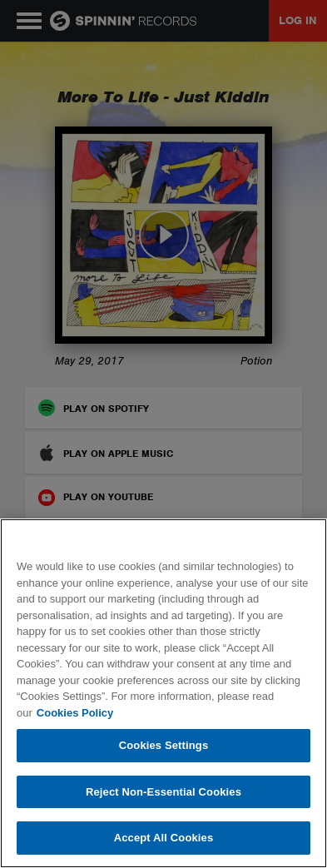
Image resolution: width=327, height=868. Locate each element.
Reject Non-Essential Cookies (163, 792)
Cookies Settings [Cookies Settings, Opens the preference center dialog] (164, 745)
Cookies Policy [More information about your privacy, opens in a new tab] (75, 713)
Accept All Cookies (164, 838)
